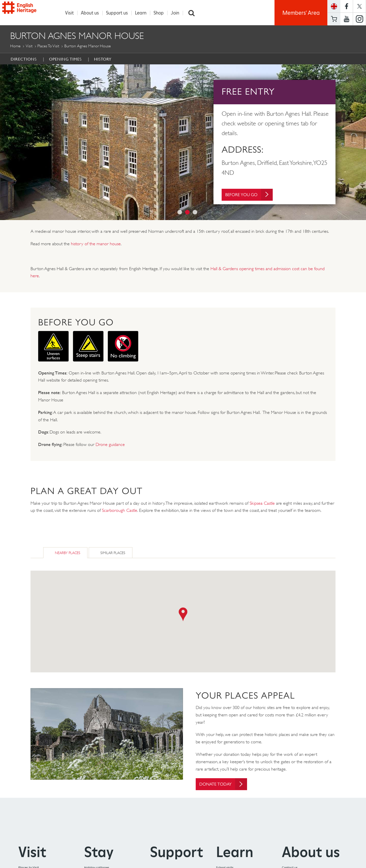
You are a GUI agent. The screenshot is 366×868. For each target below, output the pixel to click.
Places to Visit (48, 46)
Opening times (65, 59)
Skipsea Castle (262, 503)
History (103, 59)
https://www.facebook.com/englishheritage (347, 6)
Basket (334, 19)
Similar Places (113, 553)
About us (92, 13)
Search (194, 13)
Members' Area (301, 13)
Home (15, 46)
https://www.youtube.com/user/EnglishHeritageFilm (347, 19)
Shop (161, 13)
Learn (143, 13)
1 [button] (180, 212)
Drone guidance (110, 444)
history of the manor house (96, 244)
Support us (119, 13)
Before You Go (251, 196)
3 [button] (195, 212)
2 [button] (187, 212)
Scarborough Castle (120, 510)
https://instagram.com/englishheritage (359, 19)
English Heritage (27, 11)
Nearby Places (68, 553)
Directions (24, 59)
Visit (71, 13)
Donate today (225, 784)
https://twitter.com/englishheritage (359, 6)
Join (177, 13)
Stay (99, 852)
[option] (183, 142)
